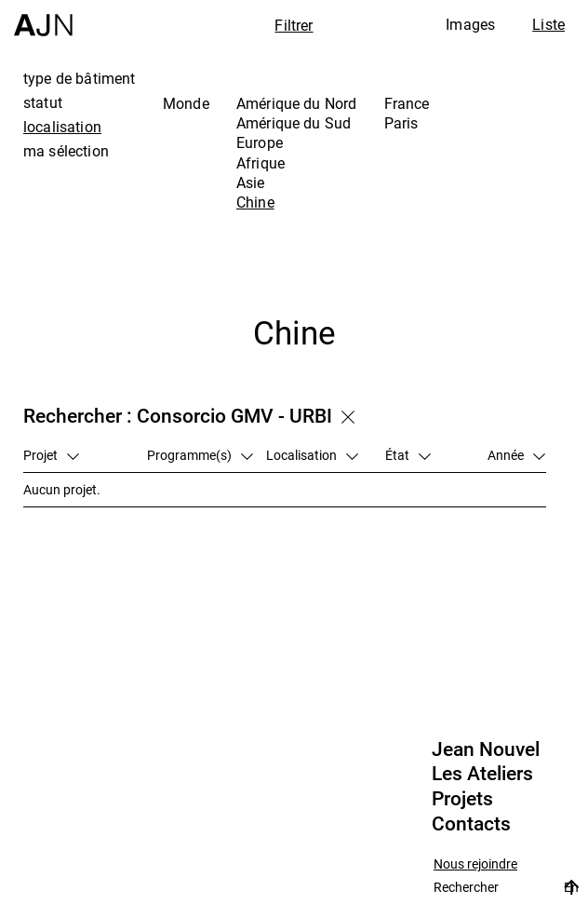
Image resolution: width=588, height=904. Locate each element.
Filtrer (294, 25)
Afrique (261, 163)
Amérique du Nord (297, 103)
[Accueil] (43, 18)
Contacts (471, 824)
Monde (186, 103)
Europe (260, 142)
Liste (548, 24)
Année (516, 455)
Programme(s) (200, 455)
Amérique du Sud (294, 123)
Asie (251, 182)
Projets (462, 799)
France (407, 103)
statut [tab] (43, 102)
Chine (255, 202)
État (408, 455)
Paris (401, 123)
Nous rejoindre (475, 864)
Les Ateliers (482, 774)
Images (470, 24)
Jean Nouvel (486, 749)
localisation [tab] (62, 127)
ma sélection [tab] (66, 151)
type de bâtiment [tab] (80, 78)
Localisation (312, 455)
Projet (51, 455)
